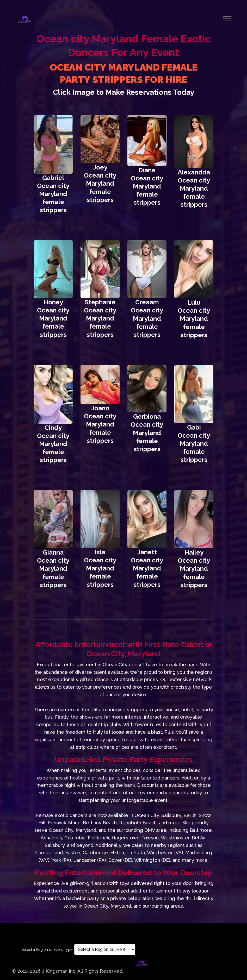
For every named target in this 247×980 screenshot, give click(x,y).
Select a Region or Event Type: (47, 950)
